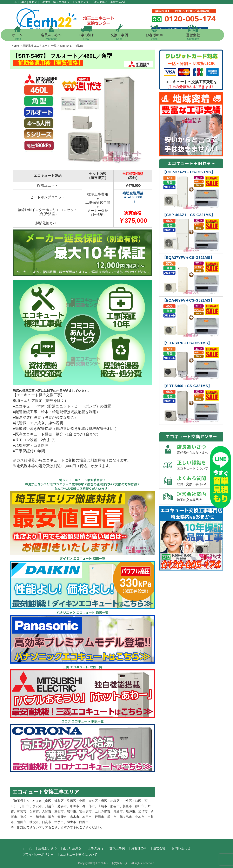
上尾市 (103, 806)
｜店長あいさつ (46, 848)
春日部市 (89, 806)
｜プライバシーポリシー (37, 854)
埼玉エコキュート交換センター (111, 863)
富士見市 (85, 812)
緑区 (104, 801)
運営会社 (197, 36)
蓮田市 (22, 822)
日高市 (47, 822)
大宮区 (93, 801)
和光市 (40, 817)
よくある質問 (200, 481)
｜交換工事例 (116, 848)
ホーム (21, 36)
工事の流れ (90, 36)
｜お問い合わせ (179, 848)
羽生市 (71, 822)
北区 (82, 801)
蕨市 (51, 817)
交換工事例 (123, 36)
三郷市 (59, 812)
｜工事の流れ (94, 848)
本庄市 (87, 817)
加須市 (143, 812)
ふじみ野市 (103, 812)
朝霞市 (22, 812)
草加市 (75, 806)
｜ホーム (26, 848)
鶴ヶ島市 (126, 817)
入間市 (47, 812)
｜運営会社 (158, 848)
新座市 (127, 806)
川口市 (25, 806)
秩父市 (34, 822)
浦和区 (59, 801)
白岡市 (84, 822)
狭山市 (140, 806)
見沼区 (71, 801)
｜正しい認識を (71, 848)
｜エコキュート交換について (77, 854)
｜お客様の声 (137, 848)
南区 (48, 801)
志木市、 (76, 817)
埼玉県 (19, 801)
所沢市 (37, 806)
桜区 (138, 801)
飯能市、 (64, 817)
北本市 (140, 817)
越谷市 (62, 806)
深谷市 (71, 812)
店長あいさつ (55, 36)
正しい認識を (200, 465)
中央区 (127, 801)
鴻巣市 (118, 812)
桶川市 (112, 817)
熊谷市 (115, 806)
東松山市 (26, 817)
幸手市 (59, 822)
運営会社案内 (200, 496)
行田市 (99, 817)
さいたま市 (34, 801)
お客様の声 (158, 36)
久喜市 (34, 812)
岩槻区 (115, 801)
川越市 (50, 806)
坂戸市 (130, 812)
